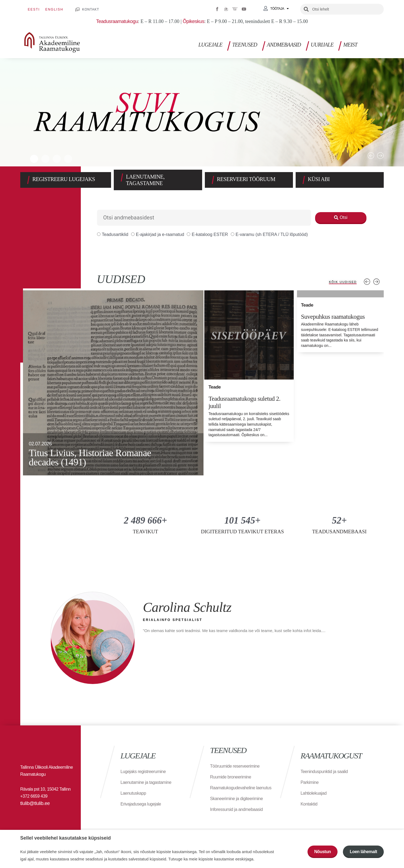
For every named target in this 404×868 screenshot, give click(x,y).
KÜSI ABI (319, 179)
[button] (371, 156)
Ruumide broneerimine (231, 777)
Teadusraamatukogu (117, 21)
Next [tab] (376, 282)
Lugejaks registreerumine (143, 772)
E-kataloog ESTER (207, 234)
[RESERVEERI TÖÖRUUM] (213, 180)
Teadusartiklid (113, 234)
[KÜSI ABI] (304, 180)
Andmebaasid (284, 45)
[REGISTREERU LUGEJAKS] (28, 180)
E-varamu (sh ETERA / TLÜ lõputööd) (269, 234)
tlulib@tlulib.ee (35, 803)
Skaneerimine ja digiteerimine (236, 799)
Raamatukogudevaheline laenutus (241, 788)
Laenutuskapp (133, 793)
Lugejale (210, 45)
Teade (214, 387)
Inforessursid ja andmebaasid (236, 809)
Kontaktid (309, 804)
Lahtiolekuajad (313, 793)
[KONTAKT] (77, 10)
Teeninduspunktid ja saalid (324, 772)
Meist (350, 45)
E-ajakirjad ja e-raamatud (158, 234)
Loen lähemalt (363, 852)
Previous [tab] (367, 282)
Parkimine (310, 782)
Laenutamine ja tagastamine (146, 782)
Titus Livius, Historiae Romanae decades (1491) (90, 458)
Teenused (245, 45)
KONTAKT (91, 9)
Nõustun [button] (323, 852)
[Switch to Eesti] (34, 9)
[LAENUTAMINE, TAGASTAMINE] (122, 177)
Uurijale (322, 45)
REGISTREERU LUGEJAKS (64, 179)
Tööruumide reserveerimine (235, 766)
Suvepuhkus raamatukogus (330, 316)
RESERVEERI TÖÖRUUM (246, 179)
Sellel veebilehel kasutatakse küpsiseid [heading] (66, 838)
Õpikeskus (193, 21)
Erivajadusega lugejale (141, 804)
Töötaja (279, 9)
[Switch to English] (54, 9)
